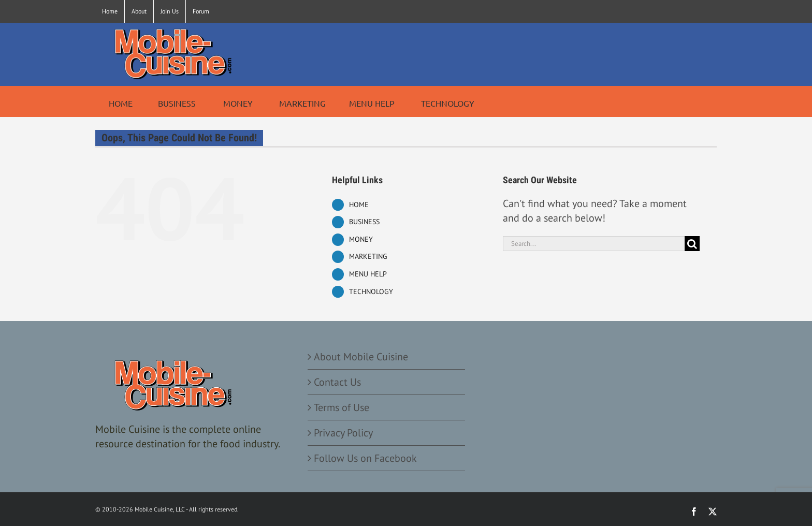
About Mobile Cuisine (361, 357)
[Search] (692, 244)
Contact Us (337, 382)
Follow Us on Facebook (365, 458)
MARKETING (368, 256)
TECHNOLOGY (371, 291)
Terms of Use (342, 407)
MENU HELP (368, 274)
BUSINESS (364, 222)
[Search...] (594, 244)
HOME (359, 204)
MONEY (361, 239)
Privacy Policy (343, 433)
